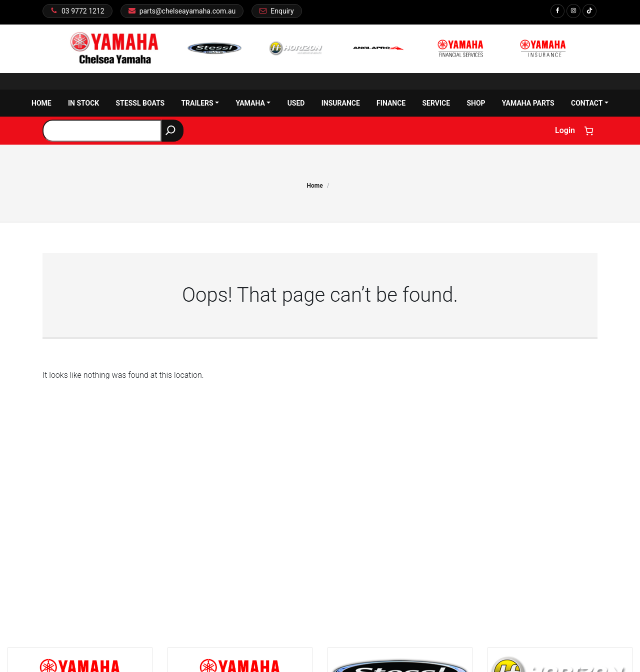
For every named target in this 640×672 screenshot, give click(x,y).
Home (41, 103)
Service (436, 103)
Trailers (200, 103)
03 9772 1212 (83, 11)
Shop (476, 103)
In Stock (83, 103)
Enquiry (282, 11)
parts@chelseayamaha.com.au (188, 11)
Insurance (341, 103)
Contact (590, 103)
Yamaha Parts (528, 103)
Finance (391, 103)
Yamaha (253, 103)
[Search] (172, 131)
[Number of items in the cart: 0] (589, 131)
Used (296, 103)
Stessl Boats (140, 103)
